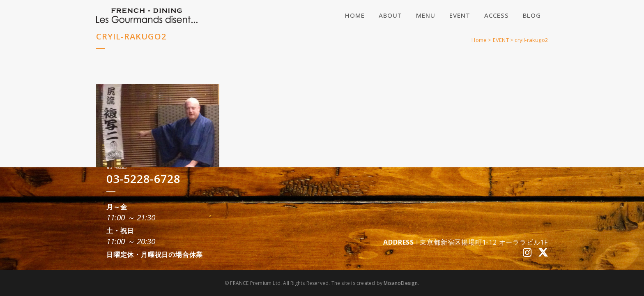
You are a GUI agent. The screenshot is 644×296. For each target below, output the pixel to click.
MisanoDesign (401, 283)
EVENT (501, 40)
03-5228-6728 (143, 179)
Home (479, 40)
